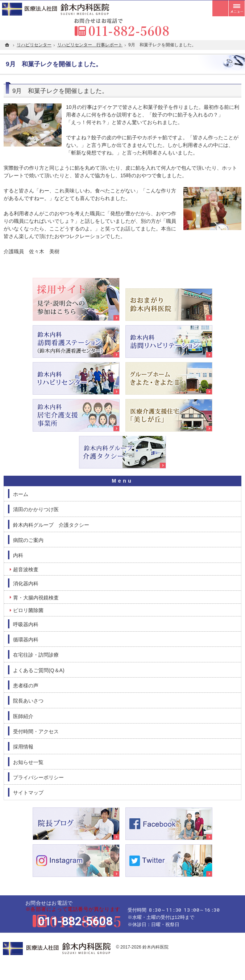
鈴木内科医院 (155, 947)
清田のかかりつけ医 (36, 509)
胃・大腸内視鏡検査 (36, 598)
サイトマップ (28, 793)
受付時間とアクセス (220, 8)
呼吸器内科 (26, 624)
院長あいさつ (28, 701)
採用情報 (23, 747)
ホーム (21, 494)
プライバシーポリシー (38, 777)
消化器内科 (26, 584)
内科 (18, 555)
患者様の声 (26, 686)
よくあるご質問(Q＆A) (39, 670)
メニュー (237, 8)
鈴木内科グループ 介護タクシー (51, 525)
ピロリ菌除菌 (28, 610)
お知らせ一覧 (28, 762)
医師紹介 (23, 716)
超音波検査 (26, 569)
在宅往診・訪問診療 (36, 655)
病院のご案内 (28, 540)
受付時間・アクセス (36, 731)
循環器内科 (26, 640)
